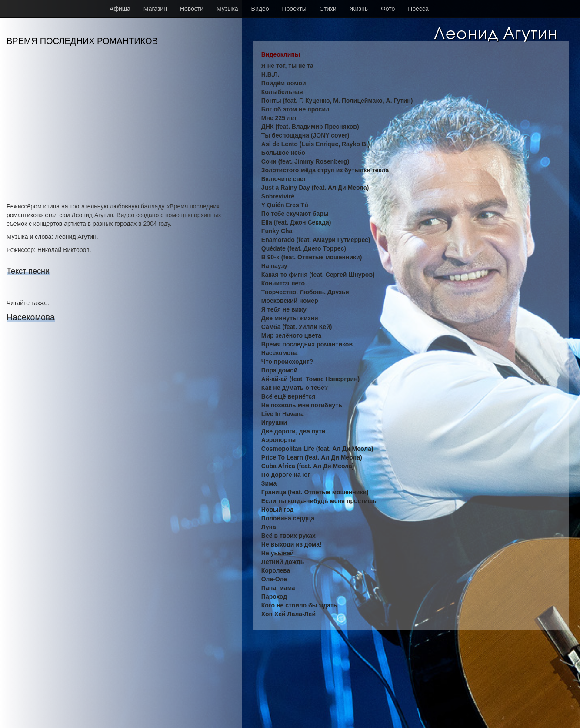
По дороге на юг (286, 475)
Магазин (155, 9)
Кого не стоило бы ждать (299, 605)
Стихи (328, 9)
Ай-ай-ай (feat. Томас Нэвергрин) (310, 379)
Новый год (278, 510)
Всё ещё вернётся (288, 396)
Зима (269, 483)
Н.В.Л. (270, 74)
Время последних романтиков (307, 344)
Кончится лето (283, 283)
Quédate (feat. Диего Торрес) (304, 248)
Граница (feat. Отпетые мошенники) (315, 492)
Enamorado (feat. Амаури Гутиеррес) (316, 240)
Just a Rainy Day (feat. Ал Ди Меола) (315, 188)
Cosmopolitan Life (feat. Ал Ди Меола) (317, 449)
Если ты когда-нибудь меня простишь (319, 501)
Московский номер (290, 301)
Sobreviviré (278, 196)
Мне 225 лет (279, 118)
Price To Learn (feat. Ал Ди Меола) (312, 457)
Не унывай (278, 553)
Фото (388, 9)
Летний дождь (283, 562)
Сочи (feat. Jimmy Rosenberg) (305, 161)
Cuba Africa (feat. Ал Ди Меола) (308, 466)
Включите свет (284, 179)
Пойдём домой (284, 83)
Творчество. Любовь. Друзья (305, 292)
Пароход (274, 597)
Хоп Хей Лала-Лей (288, 614)
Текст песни (28, 271)
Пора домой (279, 370)
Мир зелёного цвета (291, 335)
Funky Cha (277, 231)
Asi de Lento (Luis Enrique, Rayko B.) (316, 144)
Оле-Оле (274, 579)
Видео (260, 9)
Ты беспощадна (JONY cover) (305, 135)
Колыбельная (282, 92)
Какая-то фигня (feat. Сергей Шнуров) (318, 275)
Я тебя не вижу (284, 309)
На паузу (274, 266)
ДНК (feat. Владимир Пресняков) (310, 127)
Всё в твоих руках (288, 536)
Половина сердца (288, 518)
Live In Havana (283, 414)
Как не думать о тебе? (295, 388)
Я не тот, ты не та (287, 66)
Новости (192, 9)
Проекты (294, 9)
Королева (276, 570)
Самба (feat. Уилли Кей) (297, 327)
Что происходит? (287, 362)
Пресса (418, 9)
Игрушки (274, 423)
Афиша (120, 9)
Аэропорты (278, 440)
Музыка (227, 9)
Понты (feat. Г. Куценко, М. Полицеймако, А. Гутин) (337, 101)
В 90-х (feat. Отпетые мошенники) (312, 257)
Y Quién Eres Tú (285, 205)
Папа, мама (278, 588)
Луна (269, 527)
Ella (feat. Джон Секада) (296, 222)
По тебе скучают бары (295, 214)
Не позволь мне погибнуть (302, 405)
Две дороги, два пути (293, 431)
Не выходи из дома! (292, 544)
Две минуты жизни (290, 318)
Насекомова (31, 317)
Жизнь (359, 9)
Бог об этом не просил (295, 109)
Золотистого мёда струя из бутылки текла (325, 170)
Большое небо (283, 153)
